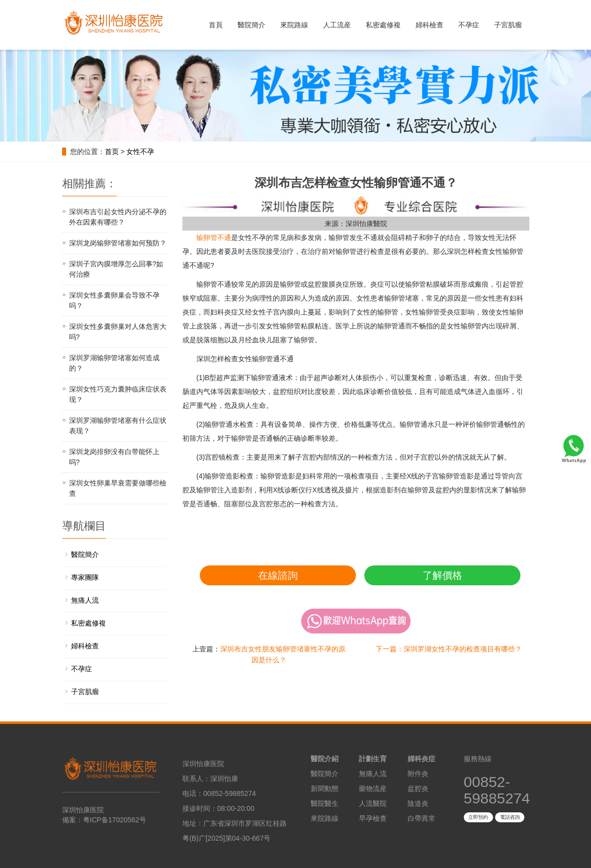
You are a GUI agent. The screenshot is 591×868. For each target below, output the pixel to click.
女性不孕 (140, 152)
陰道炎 (418, 803)
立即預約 (478, 817)
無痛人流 (85, 600)
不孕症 (469, 25)
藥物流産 (373, 789)
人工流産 (337, 25)
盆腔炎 (418, 789)
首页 (112, 152)
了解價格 (442, 575)
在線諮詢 (278, 575)
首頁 (216, 25)
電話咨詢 (510, 817)
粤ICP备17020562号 (115, 820)
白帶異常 (422, 818)
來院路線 (294, 25)
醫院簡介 (252, 25)
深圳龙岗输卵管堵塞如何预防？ (118, 243)
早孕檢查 (373, 818)
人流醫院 (373, 803)
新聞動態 (325, 789)
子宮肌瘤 (508, 25)
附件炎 (418, 774)
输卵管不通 (214, 237)
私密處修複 (383, 25)
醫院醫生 (325, 803)
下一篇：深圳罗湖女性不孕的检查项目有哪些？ (449, 649)
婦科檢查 (429, 25)
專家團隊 (85, 577)
